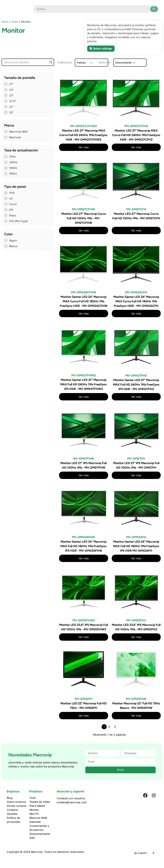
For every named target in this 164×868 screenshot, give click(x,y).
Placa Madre (37, 806)
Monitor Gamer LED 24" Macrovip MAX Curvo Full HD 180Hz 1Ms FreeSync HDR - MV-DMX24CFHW (84, 301)
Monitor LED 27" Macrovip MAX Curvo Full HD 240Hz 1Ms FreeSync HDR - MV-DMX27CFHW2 (83, 135)
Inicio (5, 22)
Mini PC (34, 814)
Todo (15, 22)
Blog (10, 798)
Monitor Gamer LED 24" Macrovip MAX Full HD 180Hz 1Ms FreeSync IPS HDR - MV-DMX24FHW (83, 546)
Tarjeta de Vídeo (40, 802)
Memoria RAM (38, 818)
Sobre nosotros (16, 802)
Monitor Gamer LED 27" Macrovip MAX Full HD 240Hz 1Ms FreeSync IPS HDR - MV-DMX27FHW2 (83, 384)
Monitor (34, 810)
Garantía (12, 814)
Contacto (13, 810)
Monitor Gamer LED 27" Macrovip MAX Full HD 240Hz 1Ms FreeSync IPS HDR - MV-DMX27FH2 (136, 385)
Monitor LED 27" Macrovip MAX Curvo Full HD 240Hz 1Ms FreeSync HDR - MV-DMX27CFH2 (136, 135)
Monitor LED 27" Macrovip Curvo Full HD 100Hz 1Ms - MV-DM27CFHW (84, 218)
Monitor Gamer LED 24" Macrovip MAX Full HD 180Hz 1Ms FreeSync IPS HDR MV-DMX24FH (136, 546)
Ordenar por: (65, 63)
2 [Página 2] (109, 727)
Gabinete (35, 822)
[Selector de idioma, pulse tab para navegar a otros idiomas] (144, 853)
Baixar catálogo (101, 49)
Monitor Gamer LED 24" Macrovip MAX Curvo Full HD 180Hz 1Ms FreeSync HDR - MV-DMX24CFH (136, 301)
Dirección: (119, 63)
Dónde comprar (17, 806)
